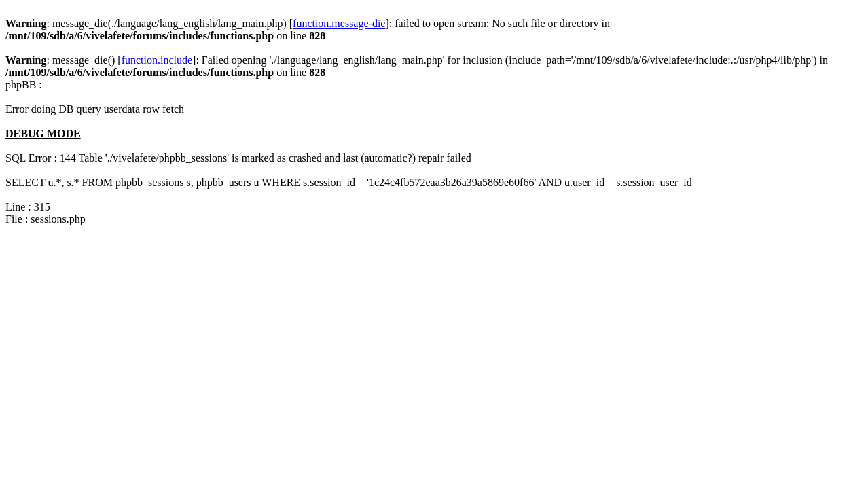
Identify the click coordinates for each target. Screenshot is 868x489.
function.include (157, 60)
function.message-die (339, 23)
